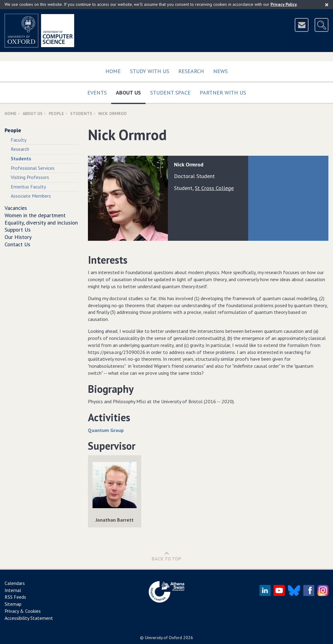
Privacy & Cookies (23, 611)
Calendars (15, 583)
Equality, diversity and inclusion (41, 223)
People (56, 114)
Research (191, 71)
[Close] (327, 5)
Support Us (18, 230)
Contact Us (17, 244)
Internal (13, 590)
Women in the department (35, 215)
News (220, 71)
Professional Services (33, 168)
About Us (131, 91)
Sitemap (13, 604)
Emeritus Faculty (28, 187)
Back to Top (166, 556)
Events (97, 93)
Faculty (19, 140)
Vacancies (16, 208)
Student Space (170, 93)
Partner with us (223, 93)
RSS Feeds (15, 597)
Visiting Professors (30, 177)
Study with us (149, 71)
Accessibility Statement (29, 618)
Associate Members (31, 196)
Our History (18, 237)
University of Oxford (163, 638)
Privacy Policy (284, 4)
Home (113, 71)
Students (81, 114)
